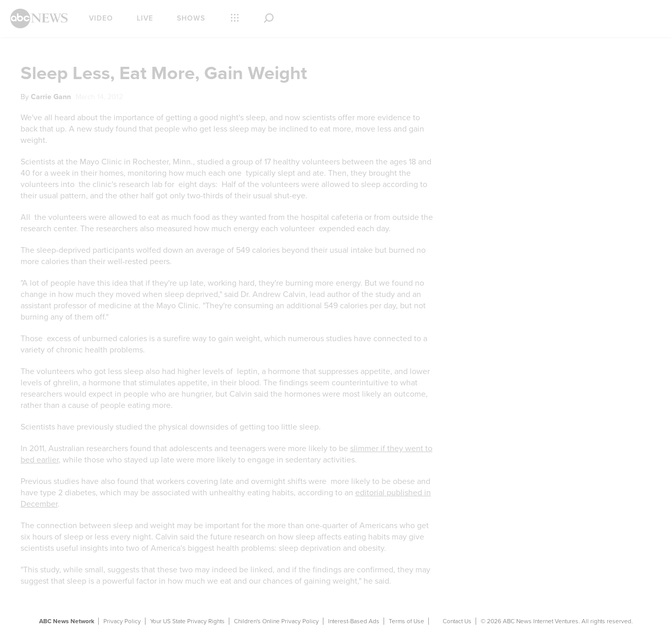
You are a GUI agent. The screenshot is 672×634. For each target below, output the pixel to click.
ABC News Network (67, 621)
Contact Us (457, 621)
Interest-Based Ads (354, 621)
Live (145, 18)
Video (101, 18)
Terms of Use (406, 621)
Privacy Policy (122, 621)
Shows (191, 18)
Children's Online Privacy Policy (276, 621)
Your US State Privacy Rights (187, 621)
